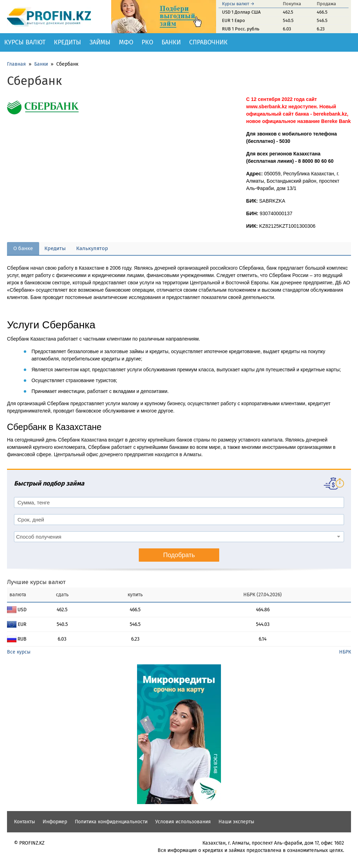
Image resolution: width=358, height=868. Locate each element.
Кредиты (67, 42)
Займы (100, 42)
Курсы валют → (238, 4)
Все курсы (19, 652)
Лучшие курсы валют (36, 582)
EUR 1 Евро (234, 20)
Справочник (208, 42)
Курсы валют (25, 42)
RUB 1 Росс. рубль (241, 29)
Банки (171, 42)
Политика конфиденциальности (111, 822)
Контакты (24, 822)
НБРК (345, 652)
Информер (55, 822)
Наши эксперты (236, 822)
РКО (147, 42)
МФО (126, 42)
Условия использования (183, 822)
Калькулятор (92, 248)
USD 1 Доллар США (241, 12)
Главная (16, 64)
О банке (23, 248)
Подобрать (179, 555)
